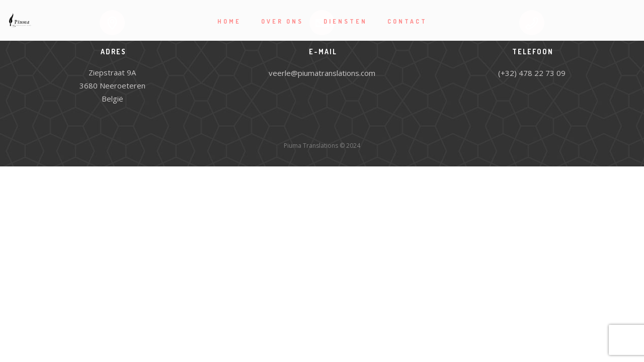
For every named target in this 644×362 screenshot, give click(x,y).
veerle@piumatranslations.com (322, 73)
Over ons (282, 21)
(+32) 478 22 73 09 (532, 73)
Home (229, 21)
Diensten (345, 21)
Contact (407, 21)
